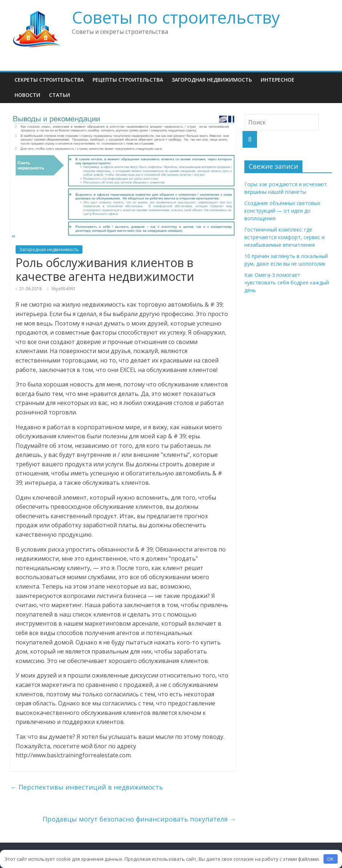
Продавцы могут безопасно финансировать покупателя (139, 819)
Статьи (60, 95)
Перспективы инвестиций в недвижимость (87, 787)
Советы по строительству (176, 17)
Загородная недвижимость (212, 80)
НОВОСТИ (27, 95)
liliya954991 (64, 289)
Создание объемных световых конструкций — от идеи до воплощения (282, 211)
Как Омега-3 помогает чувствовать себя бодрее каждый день (287, 282)
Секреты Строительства (49, 80)
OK (330, 859)
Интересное (278, 80)
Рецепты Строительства (128, 80)
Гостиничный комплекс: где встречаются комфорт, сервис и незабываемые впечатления (284, 237)
